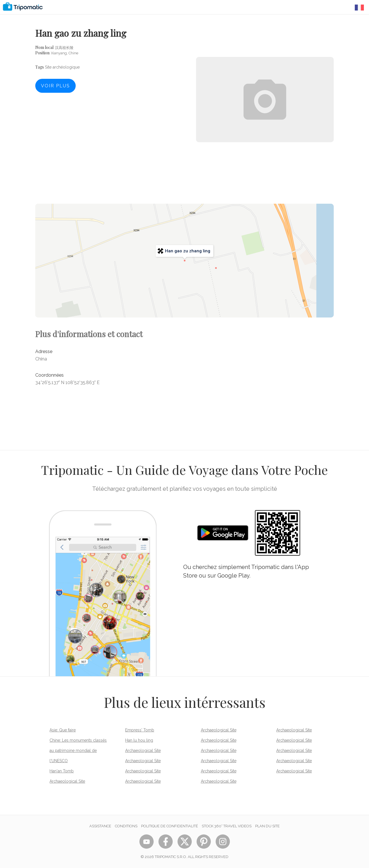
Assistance (100, 826)
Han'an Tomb (62, 771)
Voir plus (55, 86)
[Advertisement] (265, 168)
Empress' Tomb (140, 730)
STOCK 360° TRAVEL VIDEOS (227, 826)
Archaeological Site (67, 781)
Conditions (126, 826)
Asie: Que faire (63, 730)
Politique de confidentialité (170, 826)
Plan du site (267, 826)
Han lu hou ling (139, 740)
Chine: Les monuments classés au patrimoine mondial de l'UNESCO (78, 751)
